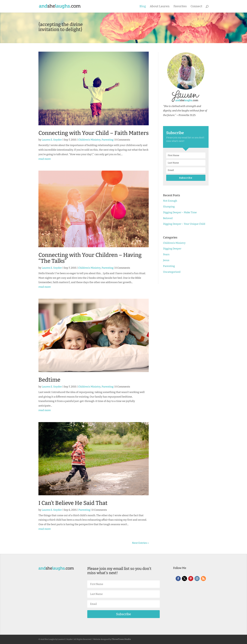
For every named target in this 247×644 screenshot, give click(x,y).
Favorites (180, 7)
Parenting (108, 140)
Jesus (166, 260)
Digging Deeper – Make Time (180, 212)
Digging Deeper (172, 249)
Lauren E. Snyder (52, 140)
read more (45, 159)
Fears (166, 254)
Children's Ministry (89, 140)
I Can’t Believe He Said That (73, 503)
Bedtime (49, 380)
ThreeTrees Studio (121, 639)
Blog (143, 7)
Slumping (169, 207)
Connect (196, 7)
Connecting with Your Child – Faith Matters (94, 133)
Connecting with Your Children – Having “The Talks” (90, 258)
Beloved (168, 218)
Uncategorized (172, 272)
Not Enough (170, 201)
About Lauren (160, 7)
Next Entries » (140, 543)
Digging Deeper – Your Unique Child (184, 224)
